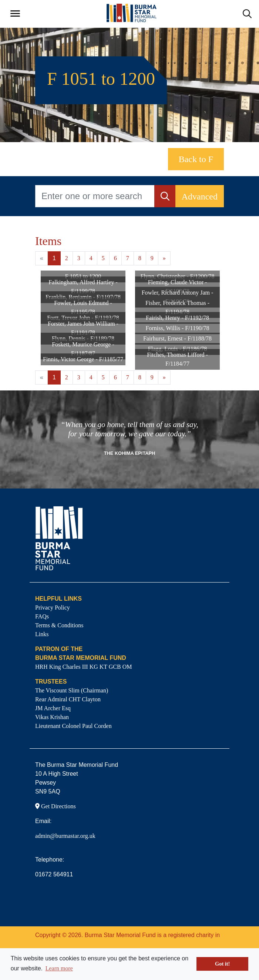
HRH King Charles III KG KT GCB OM (83, 667)
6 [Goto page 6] (115, 258)
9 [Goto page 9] (152, 258)
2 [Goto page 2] (67, 258)
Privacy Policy (53, 608)
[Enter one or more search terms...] (95, 196)
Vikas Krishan (52, 717)
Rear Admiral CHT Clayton (68, 699)
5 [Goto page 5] (103, 258)
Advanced (200, 197)
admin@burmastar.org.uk (65, 836)
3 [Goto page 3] (79, 258)
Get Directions (55, 806)
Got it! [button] (222, 964)
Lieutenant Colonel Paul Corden (73, 726)
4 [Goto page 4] (91, 258)
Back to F (196, 159)
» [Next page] (164, 258)
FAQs (42, 616)
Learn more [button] (59, 968)
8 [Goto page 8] (140, 258)
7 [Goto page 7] (128, 258)
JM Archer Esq (53, 708)
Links (42, 634)
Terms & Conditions (59, 625)
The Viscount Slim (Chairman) (72, 690)
